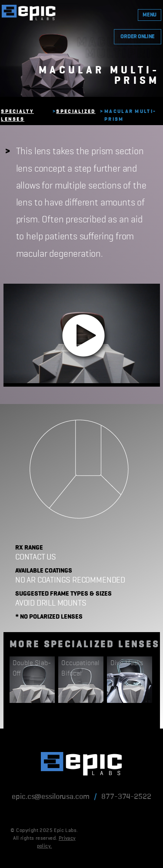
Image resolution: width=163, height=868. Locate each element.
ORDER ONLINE (138, 37)
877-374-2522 (126, 797)
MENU (150, 15)
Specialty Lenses (17, 116)
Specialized (76, 112)
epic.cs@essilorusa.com (50, 797)
